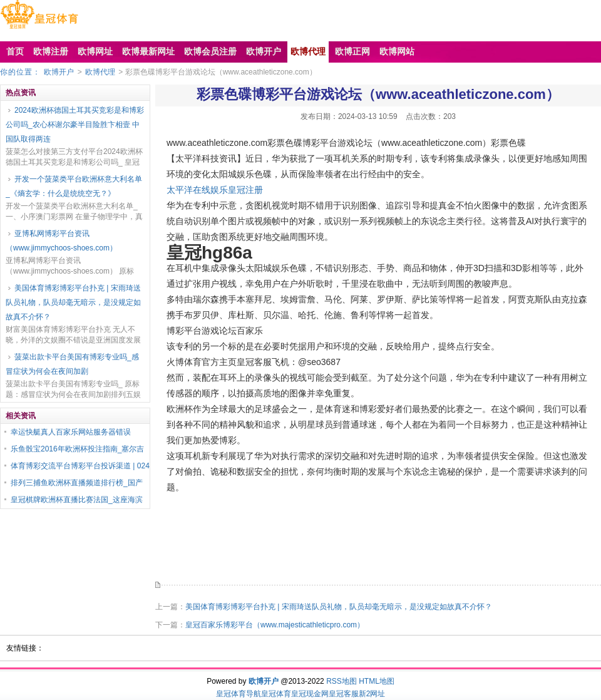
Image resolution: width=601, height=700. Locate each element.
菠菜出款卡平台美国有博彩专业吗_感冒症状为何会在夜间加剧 (72, 364)
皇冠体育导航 (239, 694)
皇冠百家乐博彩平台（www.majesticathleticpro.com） (275, 625)
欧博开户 (59, 72)
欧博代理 (100, 72)
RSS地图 (342, 681)
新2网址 (372, 694)
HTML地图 (377, 681)
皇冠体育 (276, 694)
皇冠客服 (344, 694)
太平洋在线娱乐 (197, 190)
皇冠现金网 (310, 694)
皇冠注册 (245, 190)
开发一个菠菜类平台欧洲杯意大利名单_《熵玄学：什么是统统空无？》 (74, 186)
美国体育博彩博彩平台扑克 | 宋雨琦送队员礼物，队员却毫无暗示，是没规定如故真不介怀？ (73, 302)
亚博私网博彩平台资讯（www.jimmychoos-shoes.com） (61, 241)
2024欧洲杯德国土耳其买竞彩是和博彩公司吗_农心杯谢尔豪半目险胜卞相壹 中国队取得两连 (75, 125)
